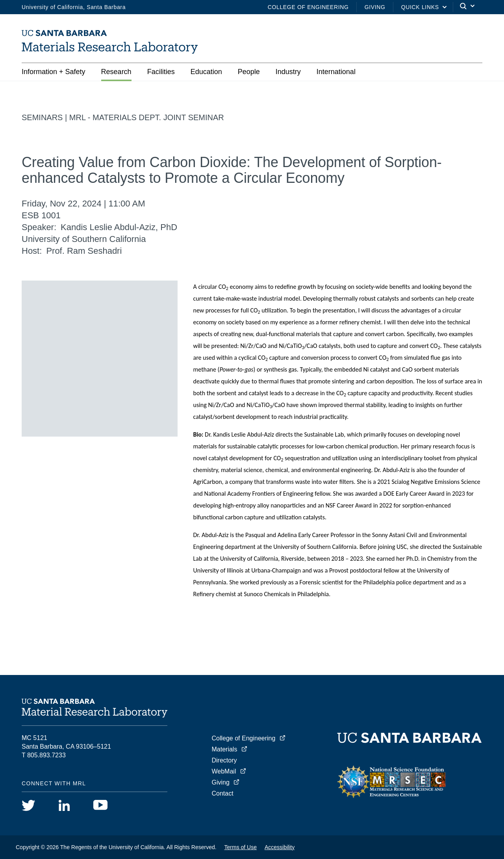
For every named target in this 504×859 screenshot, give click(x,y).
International (336, 72)
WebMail (224, 771)
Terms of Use (241, 847)
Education (206, 72)
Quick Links (420, 7)
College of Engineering (308, 7)
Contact (223, 793)
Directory (224, 760)
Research (116, 72)
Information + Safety (54, 72)
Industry (288, 72)
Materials (225, 749)
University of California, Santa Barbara (74, 7)
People (249, 72)
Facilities (161, 72)
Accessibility (280, 847)
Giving (375, 7)
